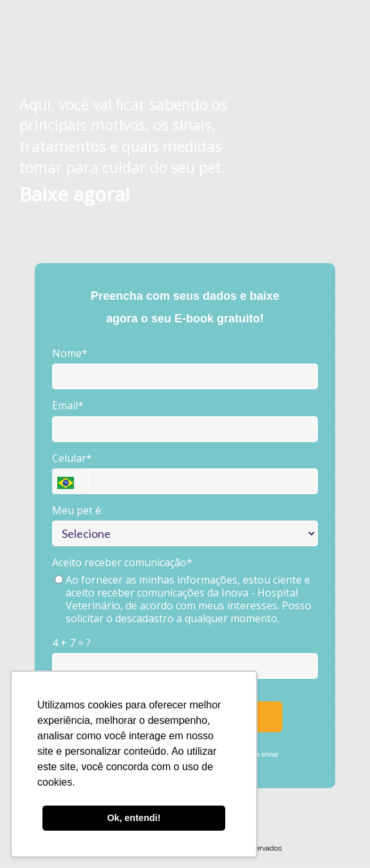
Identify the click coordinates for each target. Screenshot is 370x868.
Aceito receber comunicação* (122, 562)
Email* (68, 405)
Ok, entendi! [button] (134, 818)
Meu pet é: (78, 510)
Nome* (70, 353)
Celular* (72, 458)
